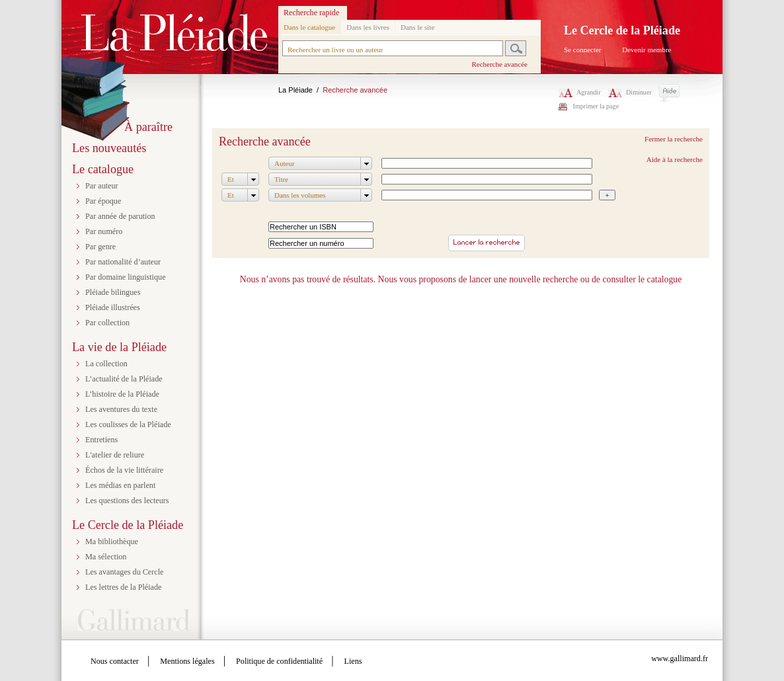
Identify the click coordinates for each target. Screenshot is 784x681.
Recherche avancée (499, 64)
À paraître (148, 127)
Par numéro (104, 231)
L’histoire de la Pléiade (122, 394)
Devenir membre (647, 50)
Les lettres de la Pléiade (123, 587)
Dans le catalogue (309, 27)
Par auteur (102, 186)
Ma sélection (106, 557)
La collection (106, 364)
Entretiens (101, 440)
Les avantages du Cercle (124, 572)
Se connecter (583, 50)
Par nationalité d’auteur (123, 262)
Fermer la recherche (674, 139)
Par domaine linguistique (126, 277)
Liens (353, 661)
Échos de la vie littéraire (124, 470)
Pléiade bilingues (113, 292)
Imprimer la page (596, 106)
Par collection (107, 323)
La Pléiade (295, 90)
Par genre (100, 247)
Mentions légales (187, 661)
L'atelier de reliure (115, 455)
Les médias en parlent (120, 485)
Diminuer (630, 92)
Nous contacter (115, 661)
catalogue (665, 279)
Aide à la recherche (675, 159)
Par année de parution (120, 216)
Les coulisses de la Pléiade (128, 424)
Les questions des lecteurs (127, 501)
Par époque (103, 201)
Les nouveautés (109, 148)
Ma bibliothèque (112, 541)
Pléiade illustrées (113, 307)
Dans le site (417, 27)
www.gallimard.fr (680, 659)
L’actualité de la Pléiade (124, 379)
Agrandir (580, 92)
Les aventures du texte (121, 409)
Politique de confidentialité (279, 661)
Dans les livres (368, 27)
